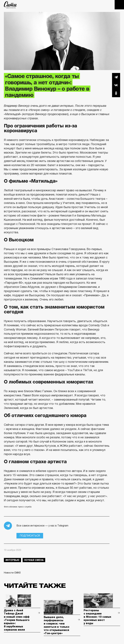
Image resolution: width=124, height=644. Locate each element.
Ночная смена (34, 560)
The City (10, 5)
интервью (12, 560)
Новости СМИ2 (12, 573)
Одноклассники (116, 93)
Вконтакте (116, 85)
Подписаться (30, 536)
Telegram (116, 77)
